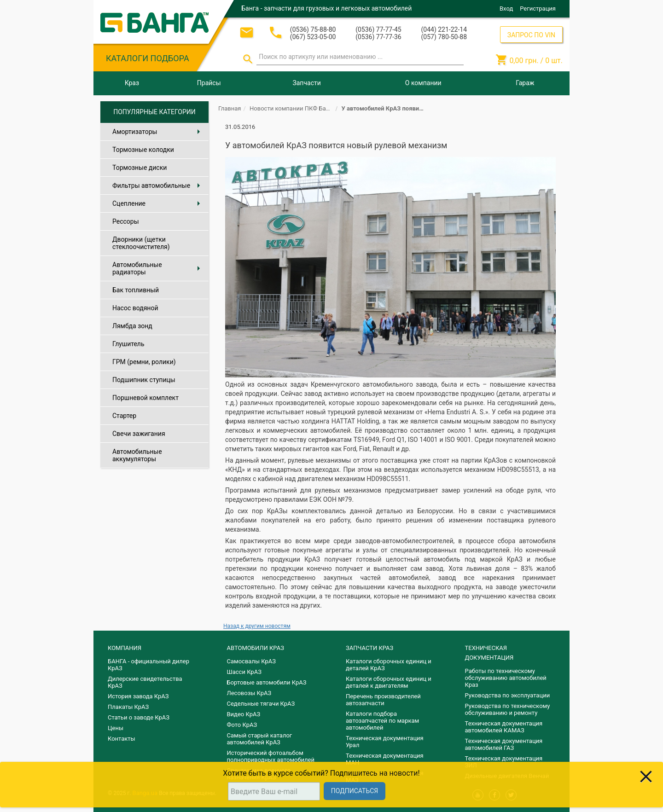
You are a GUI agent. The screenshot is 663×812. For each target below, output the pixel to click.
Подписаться (355, 791)
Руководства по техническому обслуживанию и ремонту (508, 709)
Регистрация (538, 9)
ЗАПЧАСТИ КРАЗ (369, 648)
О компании (423, 83)
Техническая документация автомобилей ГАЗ (504, 744)
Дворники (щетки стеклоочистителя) (141, 243)
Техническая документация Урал (385, 742)
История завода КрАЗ (138, 696)
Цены (116, 728)
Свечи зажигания (139, 434)
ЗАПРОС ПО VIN (531, 35)
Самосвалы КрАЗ (251, 661)
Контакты (122, 739)
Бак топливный (136, 290)
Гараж (525, 83)
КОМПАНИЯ (125, 648)
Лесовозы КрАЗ (249, 693)
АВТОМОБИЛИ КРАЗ (256, 648)
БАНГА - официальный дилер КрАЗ (148, 665)
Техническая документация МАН (385, 759)
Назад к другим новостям (257, 626)
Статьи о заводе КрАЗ (139, 717)
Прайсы (209, 83)
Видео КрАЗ (244, 714)
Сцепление (158, 203)
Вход (506, 9)
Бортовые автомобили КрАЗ (267, 682)
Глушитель (128, 344)
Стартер (124, 416)
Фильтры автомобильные (158, 186)
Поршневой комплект (145, 398)
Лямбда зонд (132, 326)
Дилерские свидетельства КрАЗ (145, 682)
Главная (230, 108)
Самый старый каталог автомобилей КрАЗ (260, 739)
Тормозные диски (140, 168)
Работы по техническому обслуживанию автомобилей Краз (506, 678)
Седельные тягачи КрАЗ (261, 704)
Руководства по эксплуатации (508, 695)
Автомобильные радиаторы (158, 268)
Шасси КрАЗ (244, 672)
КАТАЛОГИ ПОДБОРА (148, 58)
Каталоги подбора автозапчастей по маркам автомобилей (382, 721)
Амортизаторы (158, 132)
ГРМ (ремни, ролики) (144, 362)
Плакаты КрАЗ (128, 707)
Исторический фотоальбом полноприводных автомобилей (271, 756)
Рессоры (126, 221)
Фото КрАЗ (242, 725)
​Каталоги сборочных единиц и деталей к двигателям (389, 682)
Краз (132, 83)
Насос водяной (135, 308)
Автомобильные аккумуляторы (137, 455)
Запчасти (306, 83)
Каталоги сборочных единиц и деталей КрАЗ (389, 665)
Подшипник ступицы (144, 380)
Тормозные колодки (143, 150)
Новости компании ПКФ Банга (292, 108)
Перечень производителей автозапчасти (383, 700)
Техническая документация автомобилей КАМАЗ (504, 727)
